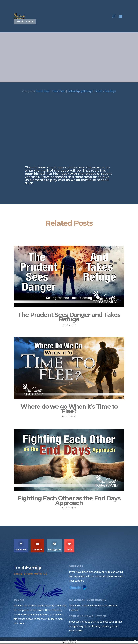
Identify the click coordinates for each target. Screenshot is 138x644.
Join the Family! (26, 22)
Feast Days (59, 92)
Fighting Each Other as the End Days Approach (69, 501)
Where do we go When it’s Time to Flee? (69, 410)
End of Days (43, 92)
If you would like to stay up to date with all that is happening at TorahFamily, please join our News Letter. (96, 627)
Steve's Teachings (106, 92)
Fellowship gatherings (80, 92)
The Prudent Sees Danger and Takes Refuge (69, 318)
